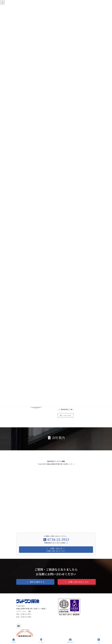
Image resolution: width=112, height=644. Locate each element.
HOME (14, 641)
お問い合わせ (70, 641)
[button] (35, 582)
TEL (99, 641)
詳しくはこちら (66, 415)
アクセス (41, 641)
